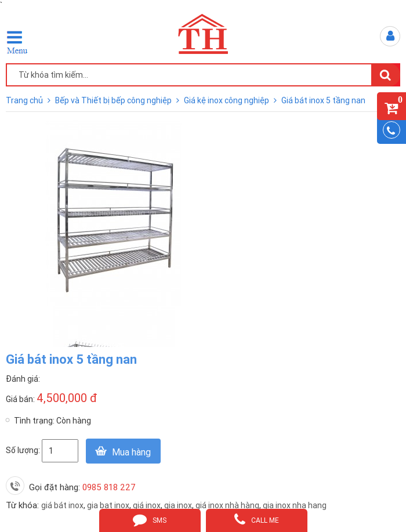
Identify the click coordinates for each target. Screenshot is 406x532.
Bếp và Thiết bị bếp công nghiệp (114, 100)
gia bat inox (108, 505)
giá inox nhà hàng (227, 505)
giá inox (147, 505)
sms (150, 519)
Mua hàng (131, 452)
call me (257, 519)
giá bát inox (62, 505)
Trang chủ (25, 100)
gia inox (178, 505)
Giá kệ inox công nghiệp (227, 100)
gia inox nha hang (295, 505)
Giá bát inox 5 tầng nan (323, 100)
